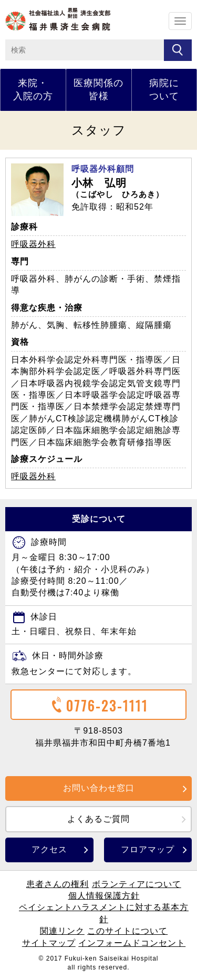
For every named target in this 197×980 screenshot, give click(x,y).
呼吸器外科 (33, 244)
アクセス (49, 849)
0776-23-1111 (98, 705)
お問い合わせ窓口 (99, 788)
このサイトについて (127, 931)
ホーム (58, 19)
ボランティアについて (137, 884)
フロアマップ (148, 849)
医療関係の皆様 (98, 90)
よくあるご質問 (98, 819)
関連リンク (62, 931)
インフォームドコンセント (132, 943)
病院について (164, 90)
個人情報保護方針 (104, 896)
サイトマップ (49, 943)
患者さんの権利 (58, 884)
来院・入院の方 (33, 90)
